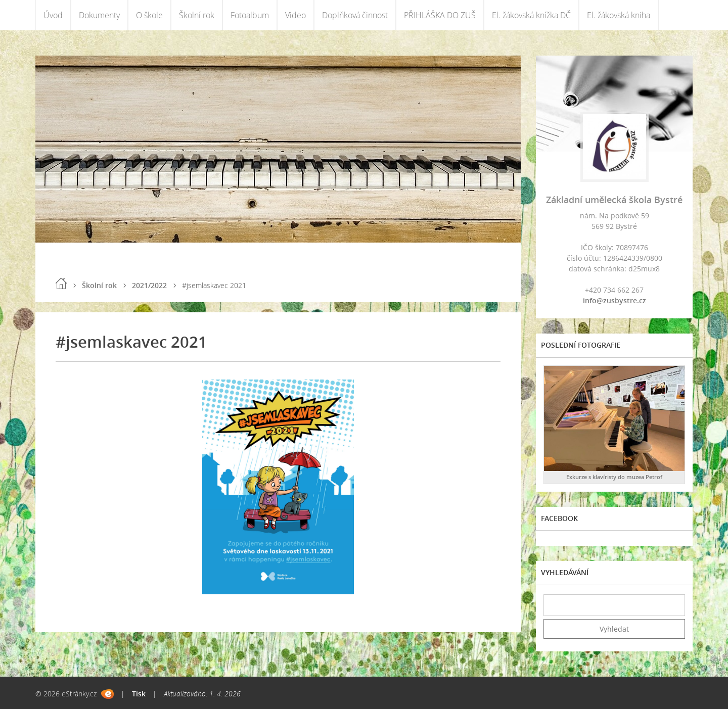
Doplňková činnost (355, 15)
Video (295, 15)
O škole (149, 15)
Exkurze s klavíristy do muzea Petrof (614, 477)
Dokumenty (99, 15)
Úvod (53, 15)
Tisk (139, 694)
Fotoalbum (250, 15)
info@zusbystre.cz (615, 300)
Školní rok (197, 15)
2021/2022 (149, 285)
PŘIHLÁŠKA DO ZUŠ (440, 15)
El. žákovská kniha (619, 15)
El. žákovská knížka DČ (531, 15)
